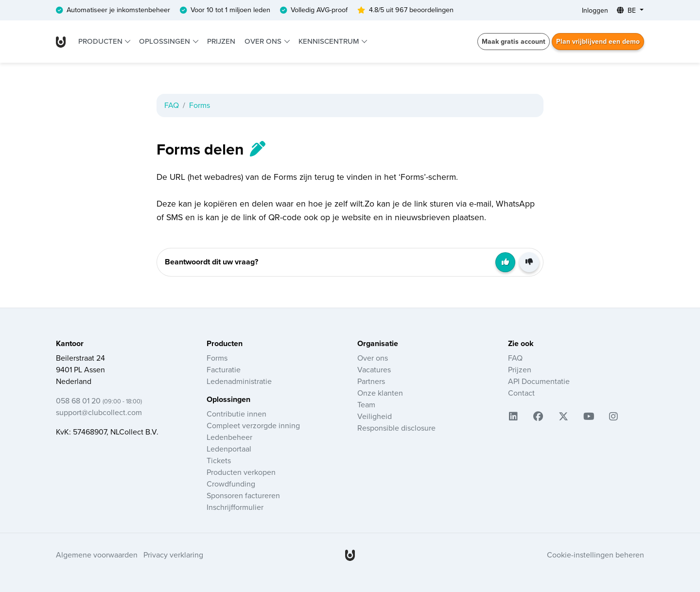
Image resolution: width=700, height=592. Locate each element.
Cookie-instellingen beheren (595, 555)
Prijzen (221, 41)
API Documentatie (539, 382)
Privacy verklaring (173, 555)
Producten (101, 41)
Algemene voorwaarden (97, 555)
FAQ (172, 105)
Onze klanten (380, 393)
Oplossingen (166, 41)
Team (366, 405)
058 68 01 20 (99, 401)
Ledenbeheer (229, 437)
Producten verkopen (241, 472)
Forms (200, 105)
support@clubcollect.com (99, 413)
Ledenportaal (229, 449)
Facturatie (224, 370)
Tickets (219, 461)
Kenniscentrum (330, 41)
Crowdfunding (231, 484)
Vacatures (374, 370)
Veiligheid (375, 417)
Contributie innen (236, 414)
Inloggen (595, 10)
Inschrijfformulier (235, 507)
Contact (521, 393)
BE (627, 10)
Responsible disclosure (396, 428)
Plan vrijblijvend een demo (598, 42)
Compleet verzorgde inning (253, 426)
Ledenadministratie (239, 382)
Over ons (264, 41)
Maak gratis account (514, 42)
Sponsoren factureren (243, 496)
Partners (371, 382)
